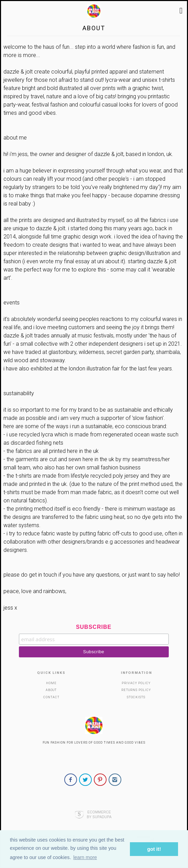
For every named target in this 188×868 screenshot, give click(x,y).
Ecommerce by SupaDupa (99, 814)
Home (51, 683)
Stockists (136, 697)
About (51, 690)
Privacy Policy (136, 683)
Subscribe (94, 627)
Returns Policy (136, 690)
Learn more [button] (85, 857)
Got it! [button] (154, 849)
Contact (51, 697)
